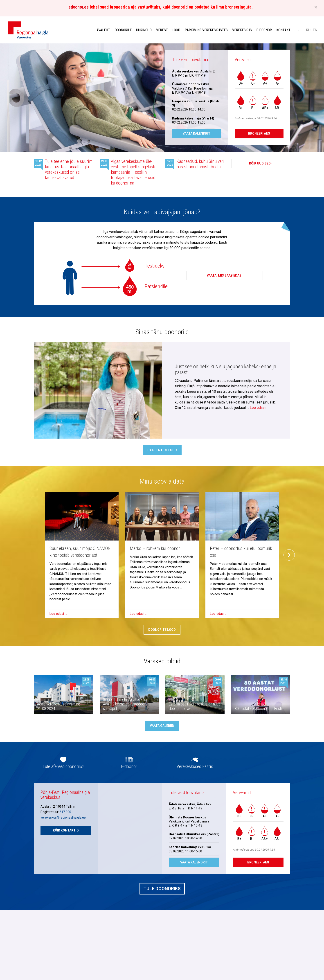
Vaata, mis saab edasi (225, 276)
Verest (162, 30)
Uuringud (144, 30)
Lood (176, 30)
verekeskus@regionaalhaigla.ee (63, 818)
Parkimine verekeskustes (206, 30)
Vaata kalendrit (197, 133)
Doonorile (123, 30)
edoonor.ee (79, 7)
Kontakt (283, 30)
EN (315, 30)
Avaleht (103, 30)
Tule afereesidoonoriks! (63, 766)
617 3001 (66, 812)
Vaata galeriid (162, 726)
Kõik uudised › (261, 163)
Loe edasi (258, 408)
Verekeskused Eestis (195, 766)
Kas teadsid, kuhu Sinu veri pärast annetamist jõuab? (200, 164)
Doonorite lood (162, 630)
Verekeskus (242, 30)
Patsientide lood (162, 450)
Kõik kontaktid (66, 830)
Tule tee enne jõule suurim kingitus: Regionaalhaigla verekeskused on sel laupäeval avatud (69, 169)
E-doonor (264, 30)
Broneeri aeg (259, 133)
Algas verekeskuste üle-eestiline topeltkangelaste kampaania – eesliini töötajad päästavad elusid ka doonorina (134, 172)
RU (308, 30)
